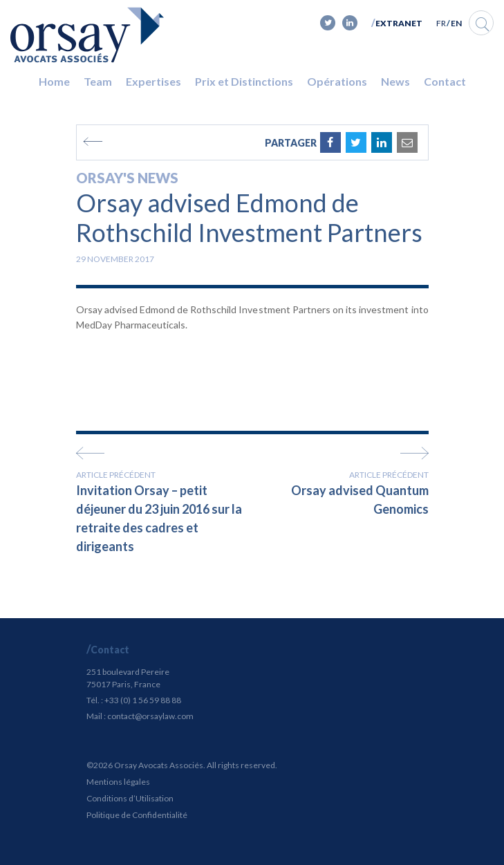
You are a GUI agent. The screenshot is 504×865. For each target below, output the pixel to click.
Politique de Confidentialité (137, 815)
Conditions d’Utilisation (130, 798)
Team (98, 81)
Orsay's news (127, 178)
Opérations (337, 81)
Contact (445, 81)
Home (54, 81)
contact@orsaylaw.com (150, 716)
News (395, 81)
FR (441, 23)
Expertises (153, 81)
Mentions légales (118, 782)
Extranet (399, 23)
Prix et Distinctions (244, 81)
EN (456, 23)
